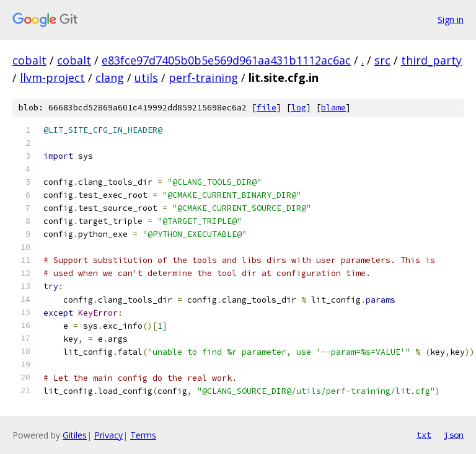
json (454, 435)
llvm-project (52, 78)
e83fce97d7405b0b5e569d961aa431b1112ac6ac (226, 60)
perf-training (203, 78)
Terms (143, 435)
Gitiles (75, 435)
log (299, 108)
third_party (431, 60)
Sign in (451, 20)
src (382, 60)
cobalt (29, 60)
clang (110, 78)
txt (424, 435)
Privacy (108, 435)
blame (333, 108)
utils (146, 78)
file (267, 108)
